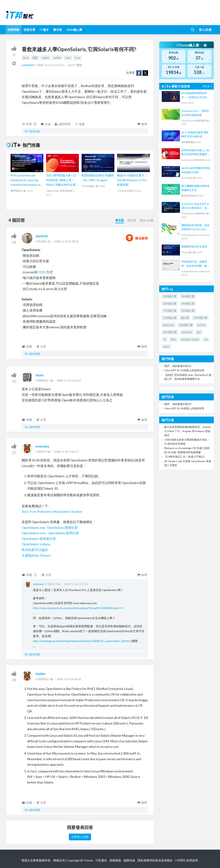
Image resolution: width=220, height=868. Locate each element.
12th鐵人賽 (188, 311)
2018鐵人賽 (186, 325)
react (166, 346)
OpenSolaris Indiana (36, 544)
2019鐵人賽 (201, 318)
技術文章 (30, 30)
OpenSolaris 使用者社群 (39, 539)
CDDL (42, 272)
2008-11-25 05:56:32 (69, 679)
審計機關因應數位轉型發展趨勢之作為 (195, 188)
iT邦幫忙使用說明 (186, 860)
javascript (169, 325)
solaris (46, 58)
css (206, 339)
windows (187, 332)
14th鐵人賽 (188, 303)
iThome (88, 860)
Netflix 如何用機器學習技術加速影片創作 (196, 170)
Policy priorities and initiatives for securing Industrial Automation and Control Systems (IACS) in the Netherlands (27, 185)
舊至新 (120, 220)
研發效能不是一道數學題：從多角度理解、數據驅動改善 (195, 264)
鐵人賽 (185, 318)
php (199, 332)
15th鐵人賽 (170, 296)
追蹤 (80, 124)
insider (41, 674)
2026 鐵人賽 (74, 30)
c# (165, 339)
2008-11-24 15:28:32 (66, 241)
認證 (35, 58)
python (202, 325)
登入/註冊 (205, 30)
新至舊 (132, 220)
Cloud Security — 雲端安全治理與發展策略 (195, 113)
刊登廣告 (101, 860)
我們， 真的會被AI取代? (178, 366)
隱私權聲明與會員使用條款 (155, 860)
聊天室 (58, 30)
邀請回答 (63, 124)
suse (68, 58)
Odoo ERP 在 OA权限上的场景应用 (184, 370)
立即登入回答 (80, 837)
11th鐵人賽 (170, 318)
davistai (42, 236)
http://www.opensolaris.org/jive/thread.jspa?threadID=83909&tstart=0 (78, 608)
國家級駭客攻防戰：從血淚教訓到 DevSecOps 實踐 (195, 228)
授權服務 (115, 860)
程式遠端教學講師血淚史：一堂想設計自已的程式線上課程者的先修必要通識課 (195, 95)
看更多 (208, 86)
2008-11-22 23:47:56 (50, 65)
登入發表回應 (32, 354)
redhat (57, 58)
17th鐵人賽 (170, 311)
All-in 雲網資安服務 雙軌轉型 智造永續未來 (195, 134)
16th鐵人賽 (188, 296)
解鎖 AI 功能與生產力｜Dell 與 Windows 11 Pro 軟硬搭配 (132, 180)
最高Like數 (147, 220)
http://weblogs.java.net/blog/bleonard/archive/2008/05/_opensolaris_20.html (82, 641)
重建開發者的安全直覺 (194, 246)
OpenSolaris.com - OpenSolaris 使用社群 (50, 533)
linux (26, 58)
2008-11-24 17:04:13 (66, 452)
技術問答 (13, 30)
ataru (40, 375)
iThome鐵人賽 (192, 45)
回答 (29, 124)
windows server (190, 339)
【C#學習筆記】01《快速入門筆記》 (185, 457)
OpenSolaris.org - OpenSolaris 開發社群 (50, 528)
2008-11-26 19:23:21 (76, 584)
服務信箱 (129, 860)
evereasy (42, 446)
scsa (77, 58)
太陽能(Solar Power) (36, 555)
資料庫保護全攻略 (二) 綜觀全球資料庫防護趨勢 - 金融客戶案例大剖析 (195, 152)
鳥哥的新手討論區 (35, 550)
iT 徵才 (44, 30)
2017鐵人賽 (170, 332)
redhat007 (29, 65)
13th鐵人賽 (170, 303)
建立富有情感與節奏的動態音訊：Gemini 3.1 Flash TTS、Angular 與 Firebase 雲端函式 (187, 431)
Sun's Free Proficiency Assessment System (52, 511)
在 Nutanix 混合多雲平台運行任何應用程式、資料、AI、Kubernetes (195, 206)
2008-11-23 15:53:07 (69, 380)
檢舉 (142, 124)
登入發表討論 (32, 131)
